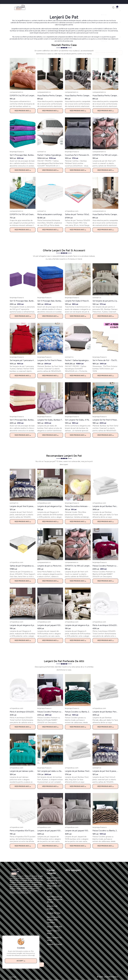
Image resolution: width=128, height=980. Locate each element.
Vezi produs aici (23, 111)
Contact (13, 977)
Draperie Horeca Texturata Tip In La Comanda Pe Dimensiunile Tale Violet (54, 883)
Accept (21, 961)
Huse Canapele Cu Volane (54, 939)
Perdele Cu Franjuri (54, 944)
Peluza (50, 893)
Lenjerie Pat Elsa (54, 913)
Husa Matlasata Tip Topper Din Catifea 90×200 (55, 900)
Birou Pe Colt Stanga (52, 908)
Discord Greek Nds (54, 927)
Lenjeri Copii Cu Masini (53, 932)
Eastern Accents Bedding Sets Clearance (53, 920)
